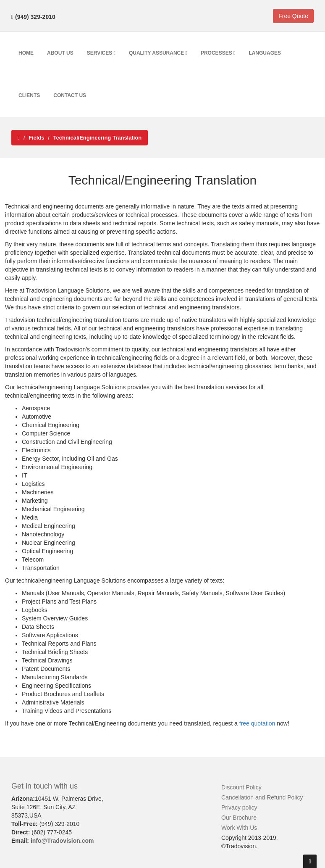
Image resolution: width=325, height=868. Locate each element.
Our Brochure (239, 818)
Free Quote (293, 16)
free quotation (257, 723)
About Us (60, 53)
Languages (265, 53)
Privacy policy (239, 807)
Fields (37, 138)
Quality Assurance (158, 53)
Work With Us (239, 828)
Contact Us (70, 95)
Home (26, 53)
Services (101, 53)
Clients (29, 95)
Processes (218, 53)
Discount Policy (241, 787)
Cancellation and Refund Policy (262, 797)
